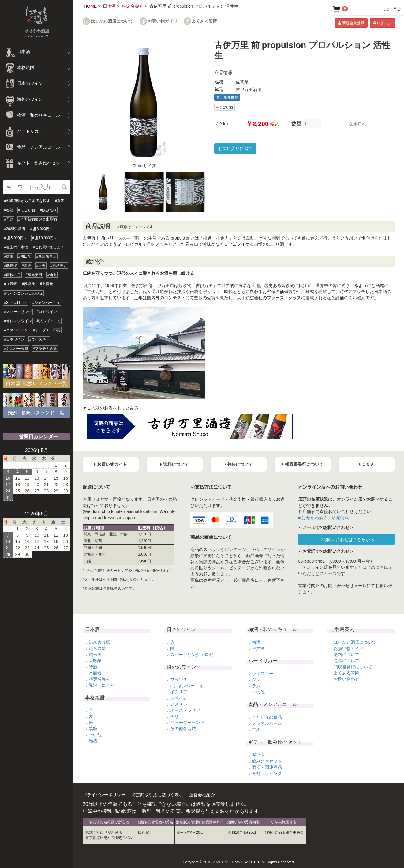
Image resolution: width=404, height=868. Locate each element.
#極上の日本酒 (16, 247)
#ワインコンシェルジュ (23, 293)
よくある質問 (204, 21)
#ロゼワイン (47, 312)
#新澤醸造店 (46, 256)
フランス (179, 680)
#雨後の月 (12, 275)
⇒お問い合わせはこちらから (346, 539)
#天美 (41, 266)
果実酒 (258, 648)
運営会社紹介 (202, 795)
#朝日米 (25, 256)
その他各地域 (183, 729)
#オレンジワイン (18, 321)
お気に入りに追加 (235, 149)
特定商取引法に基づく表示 (157, 795)
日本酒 (109, 6)
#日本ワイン (14, 339)
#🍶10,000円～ (45, 238)
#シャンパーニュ (46, 303)
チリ (174, 716)
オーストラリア (185, 710)
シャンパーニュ (188, 686)
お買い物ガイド (163, 21)
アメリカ (179, 704)
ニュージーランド (187, 723)
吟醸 (93, 667)
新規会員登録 (351, 23)
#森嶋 (27, 266)
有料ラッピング (267, 773)
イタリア (179, 692)
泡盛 (93, 741)
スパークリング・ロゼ (192, 655)
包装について (346, 661)
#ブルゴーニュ (49, 321)
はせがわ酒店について (112, 21)
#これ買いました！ (49, 247)
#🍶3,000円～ (42, 229)
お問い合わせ (346, 679)
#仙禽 (52, 275)
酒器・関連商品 (267, 767)
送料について (346, 655)
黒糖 (93, 729)
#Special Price (16, 303)
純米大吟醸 (99, 642)
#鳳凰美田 (34, 275)
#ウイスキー (40, 339)
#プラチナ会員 (45, 349)
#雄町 (9, 256)
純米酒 (95, 655)
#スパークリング (18, 312)
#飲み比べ (48, 210)
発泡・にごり (102, 685)
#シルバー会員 (16, 349)
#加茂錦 (11, 284)
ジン (256, 680)
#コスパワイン (16, 330)
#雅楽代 (29, 284)
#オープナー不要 (47, 330)
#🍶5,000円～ (16, 238)
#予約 (9, 219)
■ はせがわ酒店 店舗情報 (324, 518)
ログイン (382, 23)
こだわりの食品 (267, 717)
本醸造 (95, 673)
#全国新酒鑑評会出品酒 (38, 219)
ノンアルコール (267, 723)
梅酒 (256, 642)
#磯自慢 (11, 266)
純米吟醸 (97, 648)
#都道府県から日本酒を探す (27, 201)
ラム (256, 686)
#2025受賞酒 (15, 229)
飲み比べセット (267, 761)
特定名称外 (133, 6)
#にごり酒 (27, 210)
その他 (95, 735)
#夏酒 (60, 201)
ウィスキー (263, 674)
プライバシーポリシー (104, 795)
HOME (90, 6)
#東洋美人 (59, 266)
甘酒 (256, 730)
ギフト (258, 755)
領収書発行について (353, 667)
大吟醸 (95, 661)
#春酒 (9, 210)
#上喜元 (46, 284)
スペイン (179, 698)
